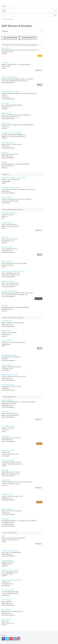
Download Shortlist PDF (10, 38)
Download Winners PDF (28, 38)
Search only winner (9, 19)
